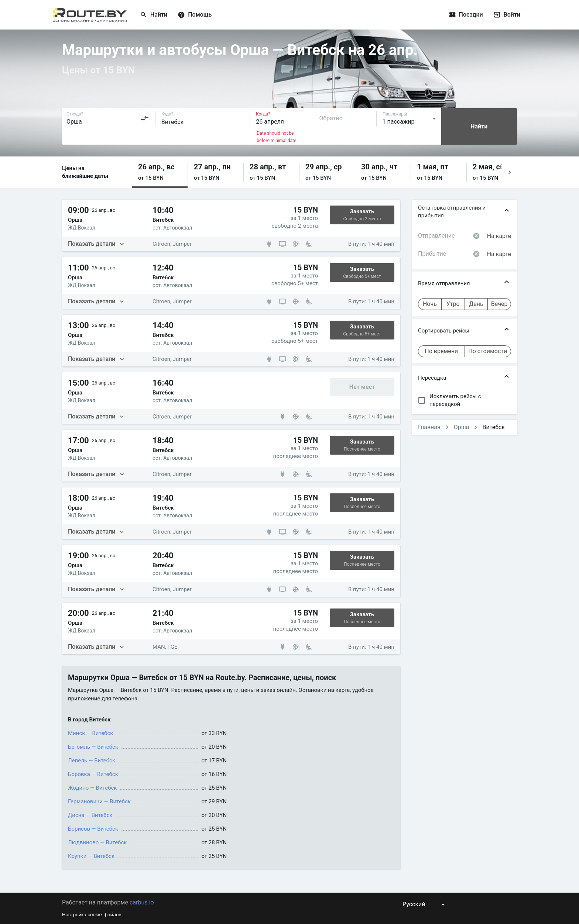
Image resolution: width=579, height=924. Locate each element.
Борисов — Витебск (93, 829)
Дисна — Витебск (90, 815)
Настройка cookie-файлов (92, 915)
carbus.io (142, 902)
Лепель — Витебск (92, 761)
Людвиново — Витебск (97, 842)
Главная (429, 427)
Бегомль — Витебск (93, 747)
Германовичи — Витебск (99, 801)
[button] (160, 172)
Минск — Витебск (90, 733)
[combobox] (108, 118)
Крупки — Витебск (91, 856)
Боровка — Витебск (93, 774)
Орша (462, 427)
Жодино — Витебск (92, 788)
